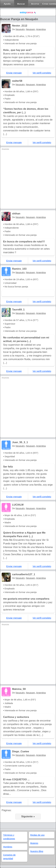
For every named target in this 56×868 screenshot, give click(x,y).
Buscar (21, 4)
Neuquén (20, 29)
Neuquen (31, 29)
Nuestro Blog (37, 851)
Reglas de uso (37, 835)
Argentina (41, 29)
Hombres (8, 847)
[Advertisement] (28, 179)
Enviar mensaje (14, 73)
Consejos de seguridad (9, 857)
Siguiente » (28, 816)
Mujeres (34, 843)
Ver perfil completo (42, 73)
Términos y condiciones (9, 837)
